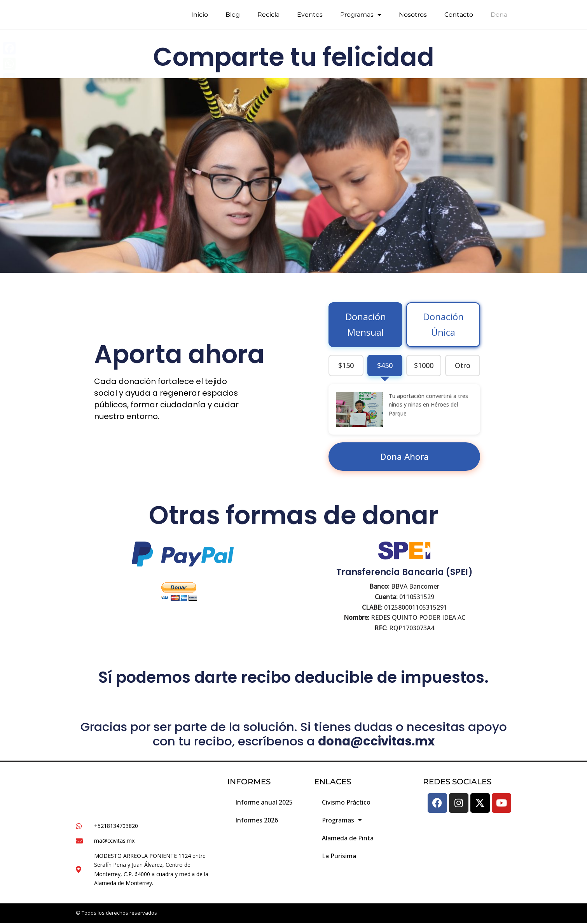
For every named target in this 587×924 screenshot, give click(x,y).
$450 (385, 365)
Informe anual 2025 (264, 803)
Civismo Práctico (346, 803)
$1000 (424, 365)
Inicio (200, 17)
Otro (463, 365)
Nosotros (413, 17)
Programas (361, 17)
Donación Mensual (366, 324)
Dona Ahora (404, 456)
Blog (233, 17)
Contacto (459, 17)
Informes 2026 (257, 821)
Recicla (268, 17)
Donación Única (443, 324)
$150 (346, 365)
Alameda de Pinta (348, 838)
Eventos (310, 17)
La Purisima (339, 856)
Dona (499, 17)
